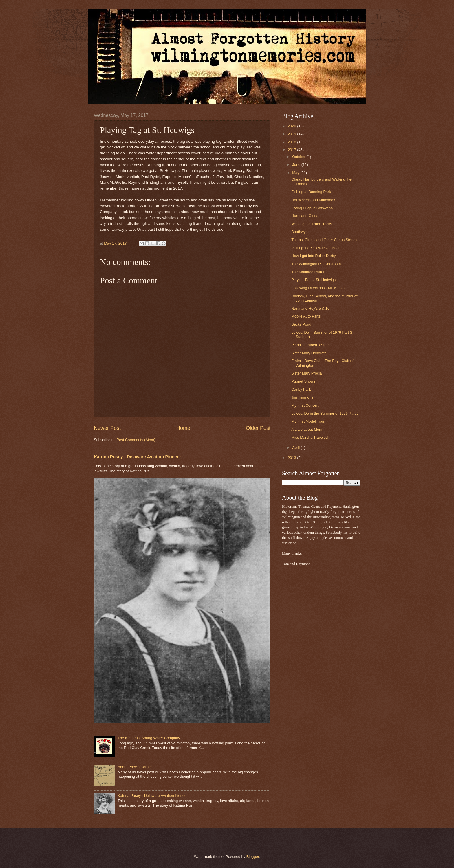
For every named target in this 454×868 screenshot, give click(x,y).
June (297, 165)
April (296, 448)
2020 (292, 126)
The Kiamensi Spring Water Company (149, 738)
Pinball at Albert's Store (311, 345)
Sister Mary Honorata (309, 353)
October (299, 157)
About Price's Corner (135, 767)
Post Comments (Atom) (136, 440)
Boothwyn (300, 232)
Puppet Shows (303, 381)
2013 (292, 458)
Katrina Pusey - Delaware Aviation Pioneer (138, 457)
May (296, 173)
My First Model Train (308, 421)
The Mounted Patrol (308, 272)
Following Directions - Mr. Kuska (318, 288)
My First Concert (305, 405)
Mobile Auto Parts (306, 316)
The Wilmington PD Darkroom (316, 264)
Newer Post (107, 428)
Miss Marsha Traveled (310, 437)
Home (183, 428)
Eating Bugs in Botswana (312, 208)
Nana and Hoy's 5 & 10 (310, 308)
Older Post (258, 428)
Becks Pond (301, 324)
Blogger (253, 857)
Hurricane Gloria (305, 216)
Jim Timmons (302, 397)
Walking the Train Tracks (312, 224)
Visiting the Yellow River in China (318, 248)
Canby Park (301, 389)
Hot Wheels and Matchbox (313, 200)
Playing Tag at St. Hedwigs (313, 280)
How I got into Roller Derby (314, 256)
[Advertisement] (299, 662)
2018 (292, 142)
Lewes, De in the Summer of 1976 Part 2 (325, 413)
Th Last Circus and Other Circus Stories (324, 240)
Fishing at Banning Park (311, 192)
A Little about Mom (307, 429)
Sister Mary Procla (306, 373)
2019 (292, 134)
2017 (292, 150)
